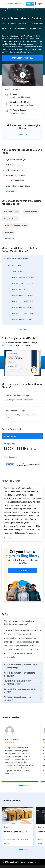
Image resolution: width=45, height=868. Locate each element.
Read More (8, 538)
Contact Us (22, 135)
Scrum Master (10, 436)
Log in (39, 4)
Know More (23, 570)
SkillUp (9, 9)
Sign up (30, 4)
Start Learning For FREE (23, 58)
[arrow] (22, 258)
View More (10, 191)
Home (4, 9)
